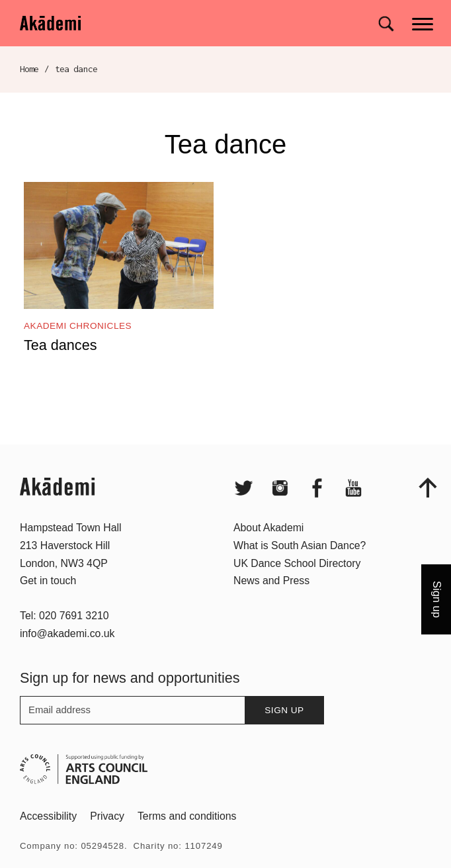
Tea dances (60, 345)
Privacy (107, 839)
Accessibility (48, 839)
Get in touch (48, 603)
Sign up (284, 733)
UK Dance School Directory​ (297, 586)
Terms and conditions (187, 839)
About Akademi (268, 550)
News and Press (271, 603)
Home (29, 69)
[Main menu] (424, 23)
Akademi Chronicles (78, 326)
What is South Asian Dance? (300, 568)
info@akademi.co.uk (67, 656)
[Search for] (386, 24)
